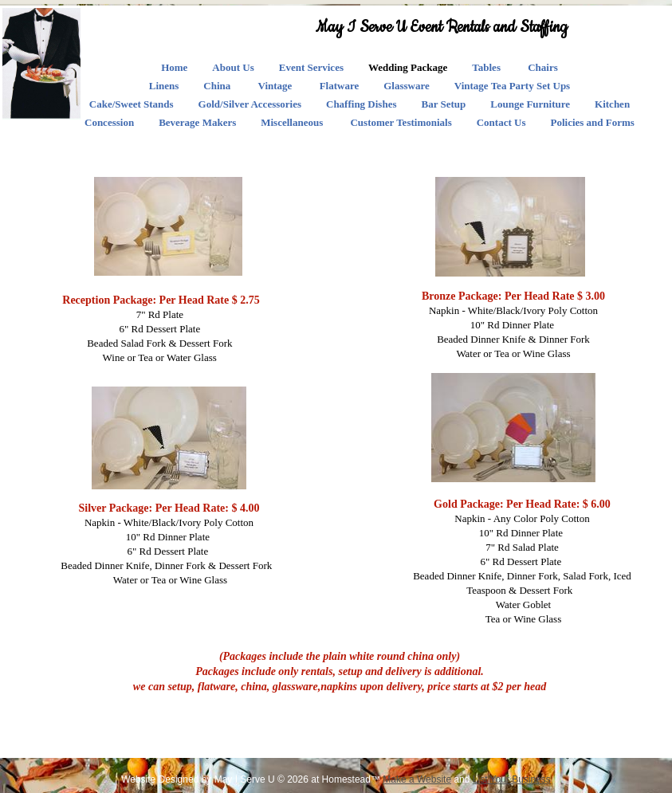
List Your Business (512, 779)
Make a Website (417, 779)
